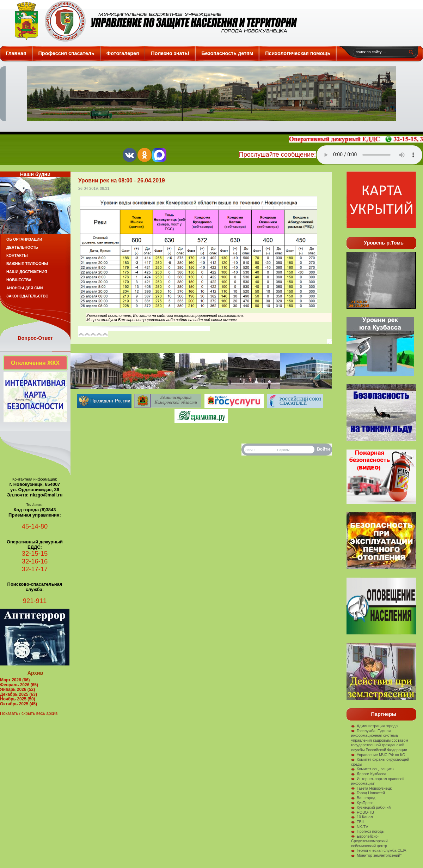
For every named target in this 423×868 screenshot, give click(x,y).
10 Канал (362, 817)
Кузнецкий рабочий (371, 807)
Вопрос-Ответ (35, 338)
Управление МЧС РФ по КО (378, 755)
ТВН (358, 822)
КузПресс (362, 803)
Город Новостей (368, 793)
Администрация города (374, 726)
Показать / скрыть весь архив (29, 713)
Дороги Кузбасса (369, 774)
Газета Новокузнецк (371, 788)
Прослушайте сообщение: (277, 155)
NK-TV (360, 827)
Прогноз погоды (368, 831)
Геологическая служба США (379, 850)
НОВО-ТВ (363, 812)
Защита (153, 21)
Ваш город (363, 798)
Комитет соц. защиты (373, 769)
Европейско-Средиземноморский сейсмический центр (369, 841)
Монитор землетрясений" (376, 855)
